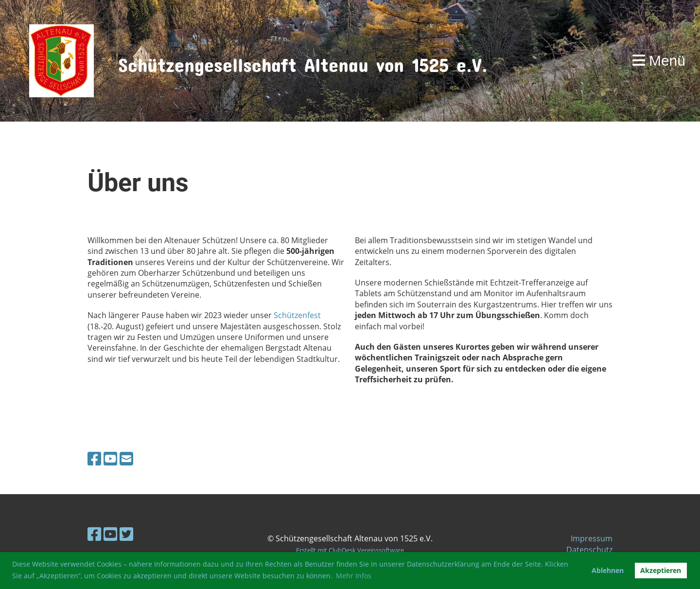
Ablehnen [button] (608, 570)
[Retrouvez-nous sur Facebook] (94, 458)
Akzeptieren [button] (661, 570)
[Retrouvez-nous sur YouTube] (110, 458)
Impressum (592, 538)
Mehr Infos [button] (354, 576)
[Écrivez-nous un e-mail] (126, 458)
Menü (659, 61)
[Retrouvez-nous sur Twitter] (126, 534)
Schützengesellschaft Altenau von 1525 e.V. (303, 61)
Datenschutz (589, 550)
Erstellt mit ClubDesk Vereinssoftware (350, 550)
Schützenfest (297, 315)
